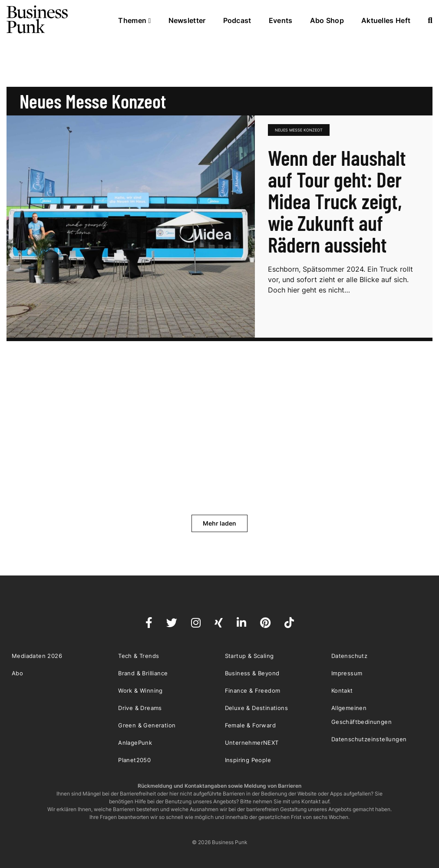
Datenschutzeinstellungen (369, 739)
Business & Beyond (252, 673)
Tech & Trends (139, 656)
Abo (17, 673)
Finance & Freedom (253, 690)
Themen (134, 20)
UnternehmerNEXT (252, 743)
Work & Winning (140, 690)
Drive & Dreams (140, 708)
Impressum (347, 673)
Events (281, 20)
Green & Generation (147, 725)
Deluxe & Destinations (256, 708)
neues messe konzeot (299, 130)
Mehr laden (219, 523)
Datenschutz (349, 656)
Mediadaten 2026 (37, 656)
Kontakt (342, 690)
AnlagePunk (135, 743)
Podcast (237, 20)
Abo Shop (327, 20)
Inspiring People (248, 760)
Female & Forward (250, 725)
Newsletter (187, 20)
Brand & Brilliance (143, 673)
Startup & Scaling (249, 656)
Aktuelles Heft (386, 20)
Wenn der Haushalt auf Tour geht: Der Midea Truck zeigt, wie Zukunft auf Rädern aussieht (337, 201)
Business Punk (38, 20)
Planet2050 (134, 760)
